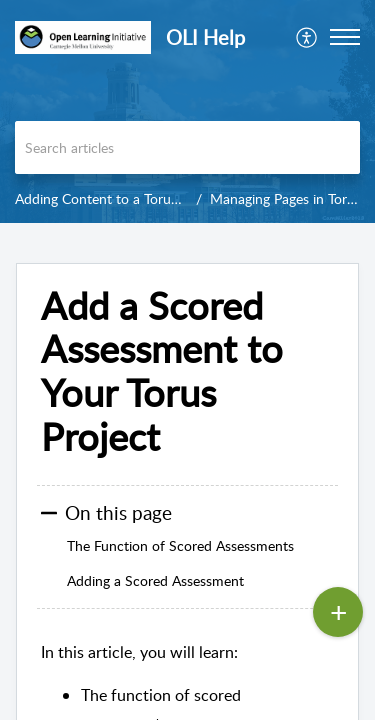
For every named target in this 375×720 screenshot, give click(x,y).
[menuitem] (307, 37)
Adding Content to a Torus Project (119, 198)
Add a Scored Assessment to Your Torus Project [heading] (162, 371)
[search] (187, 147)
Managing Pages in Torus (285, 198)
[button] (307, 37)
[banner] (187, 111)
